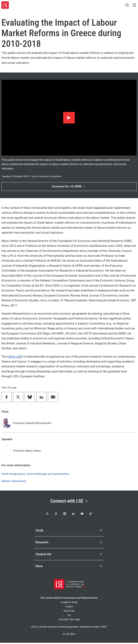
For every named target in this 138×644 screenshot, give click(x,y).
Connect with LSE (69, 501)
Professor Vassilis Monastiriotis (32, 423)
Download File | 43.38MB (69, 186)
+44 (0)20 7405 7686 (69, 621)
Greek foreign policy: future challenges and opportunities (35, 474)
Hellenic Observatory (14, 481)
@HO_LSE (15, 357)
